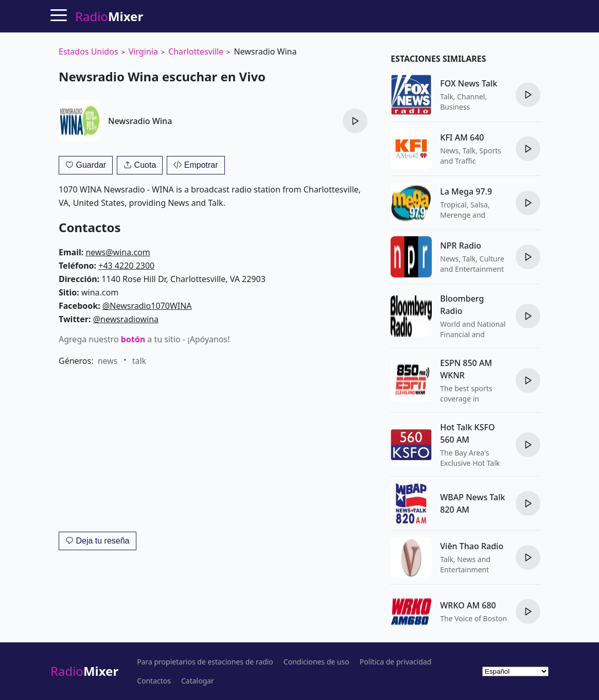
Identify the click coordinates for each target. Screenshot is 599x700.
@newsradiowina (126, 319)
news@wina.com (118, 252)
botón (133, 339)
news (108, 361)
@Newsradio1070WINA (147, 306)
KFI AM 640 (462, 137)
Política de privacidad (396, 662)
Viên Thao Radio (472, 546)
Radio (84, 671)
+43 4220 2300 (126, 266)
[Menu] (59, 15)
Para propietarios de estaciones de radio (205, 662)
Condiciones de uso (316, 662)
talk (139, 361)
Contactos (154, 681)
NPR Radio (461, 246)
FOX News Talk (469, 83)
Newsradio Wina (140, 121)
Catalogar (198, 681)
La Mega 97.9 (466, 191)
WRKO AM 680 (468, 605)
